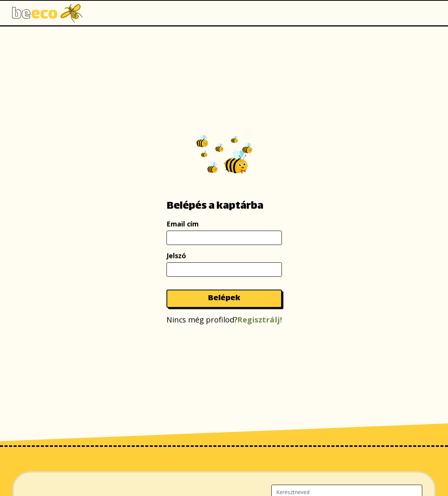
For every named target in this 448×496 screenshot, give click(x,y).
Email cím (183, 224)
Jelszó (176, 256)
